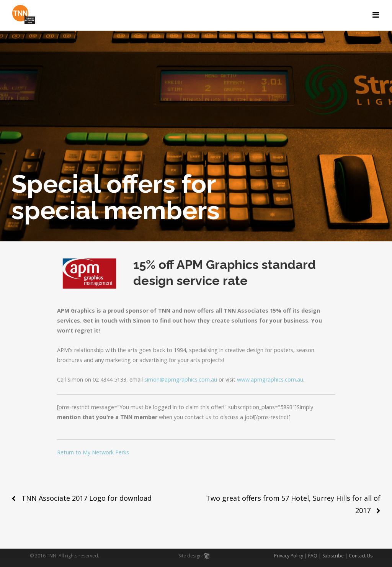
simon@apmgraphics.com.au (181, 379)
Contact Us (361, 556)
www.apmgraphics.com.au (270, 379)
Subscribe (333, 556)
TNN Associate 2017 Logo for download (87, 498)
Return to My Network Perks (93, 452)
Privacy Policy (289, 556)
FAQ (313, 556)
